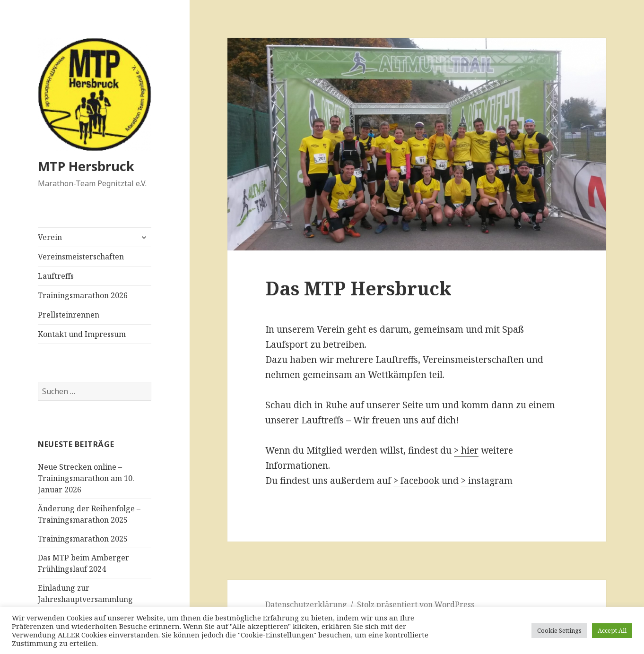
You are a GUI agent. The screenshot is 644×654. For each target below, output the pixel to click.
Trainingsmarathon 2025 (83, 539)
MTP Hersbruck (86, 166)
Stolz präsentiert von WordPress (416, 604)
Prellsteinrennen (69, 315)
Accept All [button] (612, 630)
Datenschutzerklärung (306, 604)
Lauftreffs (56, 276)
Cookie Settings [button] (559, 630)
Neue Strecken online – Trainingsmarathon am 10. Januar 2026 (86, 478)
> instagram (487, 481)
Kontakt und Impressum (82, 334)
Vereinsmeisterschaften (81, 257)
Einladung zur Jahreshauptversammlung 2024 (85, 599)
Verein (50, 237)
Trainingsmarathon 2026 (83, 295)
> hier (466, 450)
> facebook (418, 481)
